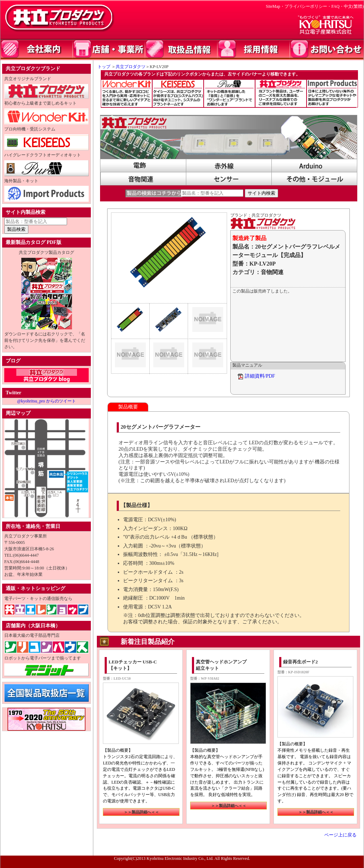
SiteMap (273, 6)
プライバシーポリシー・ (308, 6)
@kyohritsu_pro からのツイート (46, 401)
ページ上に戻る (340, 835)
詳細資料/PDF (260, 376)
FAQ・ (338, 6)
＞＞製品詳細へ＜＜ (141, 812)
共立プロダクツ (131, 67)
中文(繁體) (354, 6)
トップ (102, 67)
